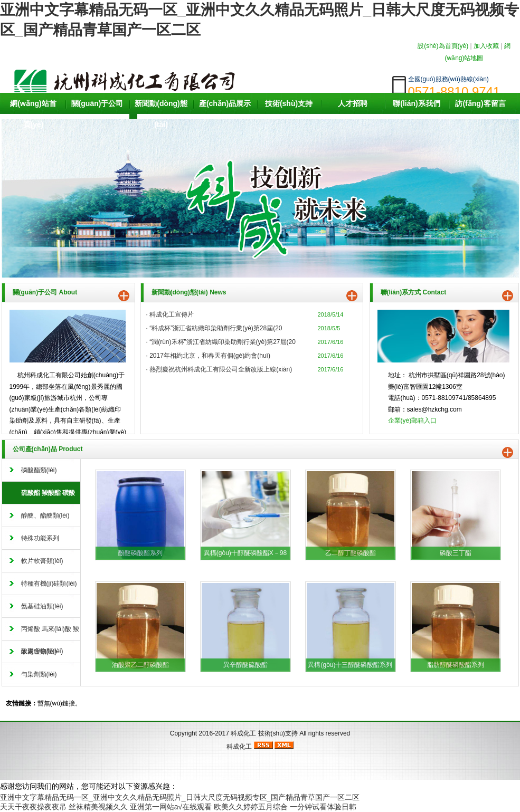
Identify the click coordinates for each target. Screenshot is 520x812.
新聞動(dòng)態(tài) (161, 114)
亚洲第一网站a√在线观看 (171, 807)
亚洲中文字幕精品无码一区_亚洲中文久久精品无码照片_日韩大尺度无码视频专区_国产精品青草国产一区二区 (180, 797)
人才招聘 (353, 103)
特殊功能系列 (40, 538)
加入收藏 (486, 46)
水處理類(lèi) (39, 652)
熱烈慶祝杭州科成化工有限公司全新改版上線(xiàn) (221, 369)
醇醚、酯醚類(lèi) (45, 515)
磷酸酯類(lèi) (39, 470)
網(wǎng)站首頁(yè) (33, 114)
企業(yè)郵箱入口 (413, 421)
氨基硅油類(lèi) (42, 606)
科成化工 (243, 733)
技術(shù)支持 (289, 103)
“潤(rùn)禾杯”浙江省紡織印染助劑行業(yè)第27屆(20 (223, 342)
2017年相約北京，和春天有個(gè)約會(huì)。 (210, 356)
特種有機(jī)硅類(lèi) (49, 584)
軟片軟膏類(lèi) (42, 561)
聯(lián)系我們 (416, 103)
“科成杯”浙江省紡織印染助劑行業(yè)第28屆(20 (216, 328)
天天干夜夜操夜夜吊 (33, 807)
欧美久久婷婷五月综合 (251, 807)
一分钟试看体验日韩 (323, 807)
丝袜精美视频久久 (98, 807)
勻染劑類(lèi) (39, 674)
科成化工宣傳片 (172, 314)
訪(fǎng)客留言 (480, 103)
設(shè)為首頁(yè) (443, 46)
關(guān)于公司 (97, 103)
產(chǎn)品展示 (225, 103)
